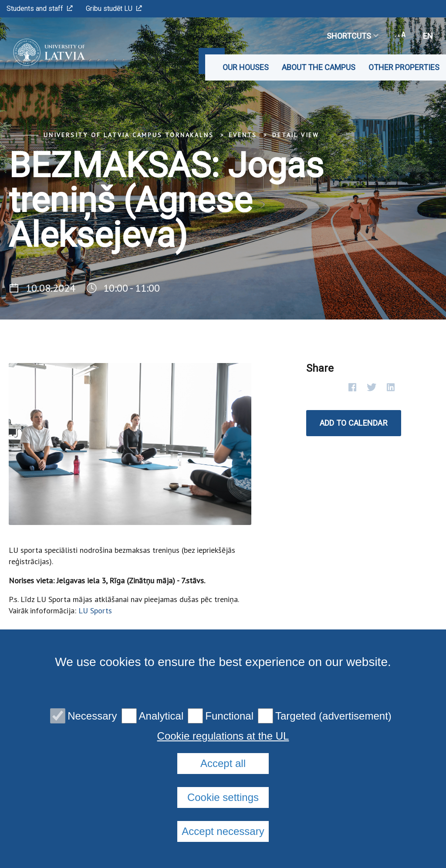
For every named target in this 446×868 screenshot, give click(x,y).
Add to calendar (354, 423)
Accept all (223, 763)
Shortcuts (352, 36)
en (428, 36)
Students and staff (40, 8)
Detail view (296, 135)
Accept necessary (223, 831)
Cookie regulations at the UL (223, 736)
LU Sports (95, 611)
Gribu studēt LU (114, 8)
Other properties (404, 67)
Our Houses (246, 67)
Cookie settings (223, 797)
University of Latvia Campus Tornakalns (128, 135)
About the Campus (319, 67)
